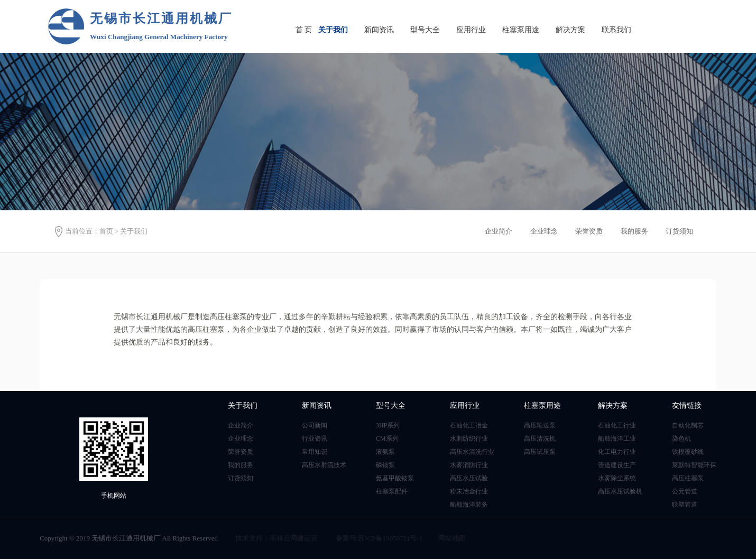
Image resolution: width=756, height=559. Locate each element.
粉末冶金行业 (469, 491)
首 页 (304, 30)
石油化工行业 (617, 425)
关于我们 (333, 30)
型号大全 (425, 30)
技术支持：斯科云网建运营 (276, 538)
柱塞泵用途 (521, 30)
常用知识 (315, 452)
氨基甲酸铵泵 (395, 478)
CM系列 (387, 439)
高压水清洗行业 (472, 452)
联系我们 (616, 30)
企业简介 (241, 425)
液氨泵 (385, 452)
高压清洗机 (540, 439)
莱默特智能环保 (694, 465)
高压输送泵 (540, 425)
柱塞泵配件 (392, 491)
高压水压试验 (469, 478)
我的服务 (241, 465)
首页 (106, 231)
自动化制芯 (688, 425)
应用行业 (471, 30)
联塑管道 (685, 505)
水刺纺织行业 (469, 439)
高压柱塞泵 (688, 478)
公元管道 (685, 491)
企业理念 (241, 439)
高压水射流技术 (324, 465)
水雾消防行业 (469, 465)
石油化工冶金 (469, 425)
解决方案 (570, 30)
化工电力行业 (617, 452)
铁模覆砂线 (688, 452)
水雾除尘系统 (617, 478)
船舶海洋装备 (469, 505)
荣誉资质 (241, 452)
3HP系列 (388, 425)
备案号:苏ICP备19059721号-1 (379, 538)
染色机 (681, 439)
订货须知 (241, 478)
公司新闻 (315, 425)
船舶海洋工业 (617, 439)
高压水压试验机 (620, 491)
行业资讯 (315, 439)
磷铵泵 (385, 465)
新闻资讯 (379, 30)
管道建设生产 (617, 465)
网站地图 (452, 538)
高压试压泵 (540, 452)
